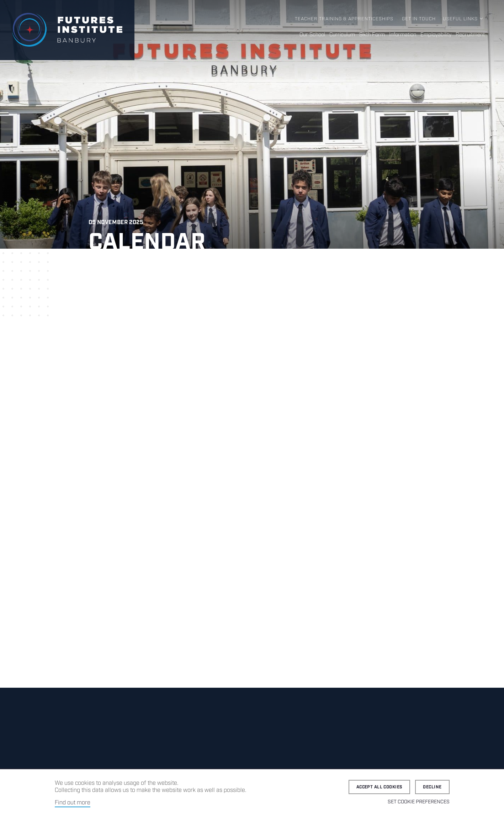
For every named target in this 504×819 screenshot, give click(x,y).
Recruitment (470, 35)
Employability (436, 35)
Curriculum (342, 35)
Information (403, 35)
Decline (432, 787)
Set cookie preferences (419, 802)
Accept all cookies (380, 787)
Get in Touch (419, 19)
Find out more (73, 803)
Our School (312, 35)
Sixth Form (372, 35)
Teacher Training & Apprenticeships (344, 19)
